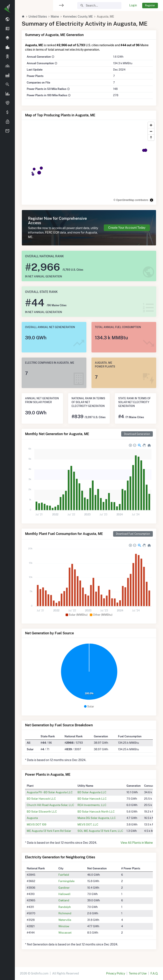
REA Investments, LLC (92, 805)
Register (150, 5)
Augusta (32, 818)
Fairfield (64, 875)
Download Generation (137, 434)
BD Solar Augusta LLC (92, 792)
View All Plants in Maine (137, 843)
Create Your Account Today (127, 228)
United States (38, 17)
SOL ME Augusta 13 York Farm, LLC (100, 831)
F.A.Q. (154, 973)
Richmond (65, 913)
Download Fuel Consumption (133, 534)
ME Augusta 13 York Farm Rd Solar (49, 831)
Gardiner (64, 888)
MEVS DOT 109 (37, 824)
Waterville (65, 920)
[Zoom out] (151, 131)
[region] (7, 487)
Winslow (64, 926)
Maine (55, 17)
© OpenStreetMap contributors (131, 200)
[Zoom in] (151, 125)
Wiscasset (65, 933)
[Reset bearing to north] (151, 137)
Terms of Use (138, 973)
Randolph (65, 907)
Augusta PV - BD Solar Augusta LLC (50, 792)
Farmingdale (66, 881)
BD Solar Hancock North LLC (96, 812)
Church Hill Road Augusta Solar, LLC (50, 805)
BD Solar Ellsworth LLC (42, 812)
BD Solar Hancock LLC (41, 799)
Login (133, 5)
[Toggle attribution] (152, 200)
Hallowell (64, 894)
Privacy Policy (116, 973)
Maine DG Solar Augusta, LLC (97, 818)
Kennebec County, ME (78, 17)
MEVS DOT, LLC (88, 824)
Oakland (64, 900)
